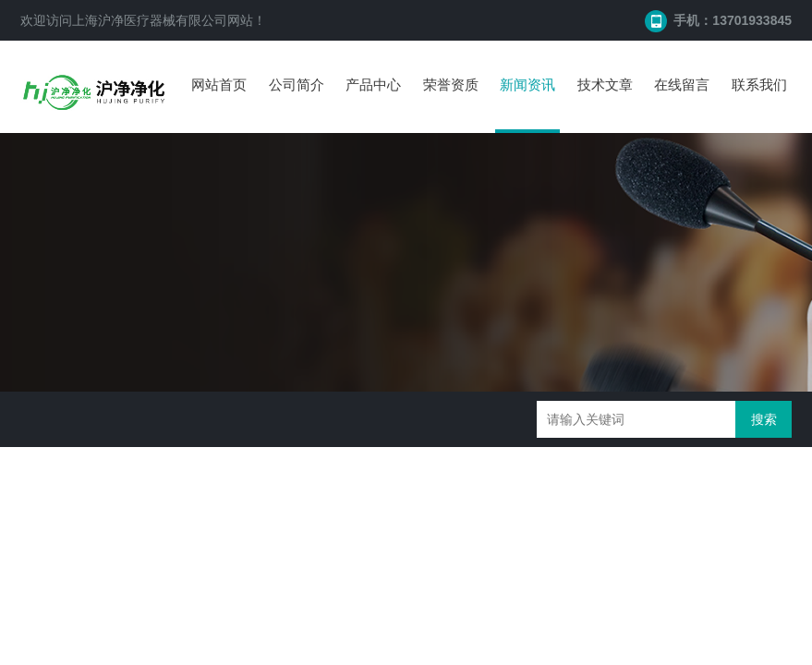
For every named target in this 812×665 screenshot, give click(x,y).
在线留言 (682, 85)
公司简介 (297, 85)
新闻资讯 (527, 85)
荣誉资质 (451, 85)
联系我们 (759, 85)
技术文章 (605, 85)
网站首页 (219, 85)
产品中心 (373, 85)
